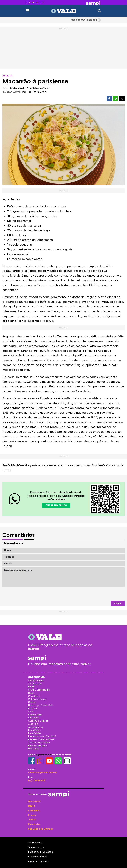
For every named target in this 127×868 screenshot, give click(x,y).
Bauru (31, 806)
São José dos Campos (41, 829)
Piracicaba (34, 824)
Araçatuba (34, 801)
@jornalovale (43, 755)
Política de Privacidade (40, 852)
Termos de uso (36, 847)
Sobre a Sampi (36, 842)
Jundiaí (32, 820)
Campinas (34, 810)
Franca (32, 815)
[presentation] (102, 594)
